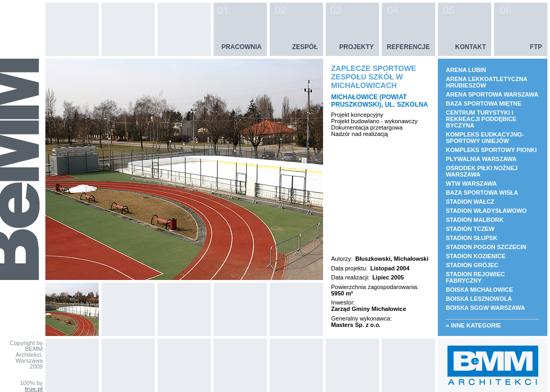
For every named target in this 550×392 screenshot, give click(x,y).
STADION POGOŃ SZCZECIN (486, 247)
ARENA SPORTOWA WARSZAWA (492, 94)
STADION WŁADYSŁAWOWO (486, 211)
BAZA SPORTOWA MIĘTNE (484, 103)
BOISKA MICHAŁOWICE (479, 290)
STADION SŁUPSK (472, 238)
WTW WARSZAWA (471, 183)
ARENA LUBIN (466, 70)
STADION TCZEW (470, 229)
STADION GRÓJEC (472, 265)
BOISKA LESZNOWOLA (479, 299)
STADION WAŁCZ (470, 202)
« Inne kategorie (473, 325)
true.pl (34, 389)
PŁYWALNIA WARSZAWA (481, 159)
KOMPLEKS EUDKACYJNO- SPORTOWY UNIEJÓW (485, 138)
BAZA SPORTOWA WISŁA (482, 193)
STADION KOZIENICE (476, 256)
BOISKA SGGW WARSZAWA (485, 308)
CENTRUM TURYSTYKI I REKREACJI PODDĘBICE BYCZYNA (481, 119)
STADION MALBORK (475, 220)
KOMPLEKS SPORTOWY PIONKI (491, 150)
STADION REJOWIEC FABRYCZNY (475, 277)
